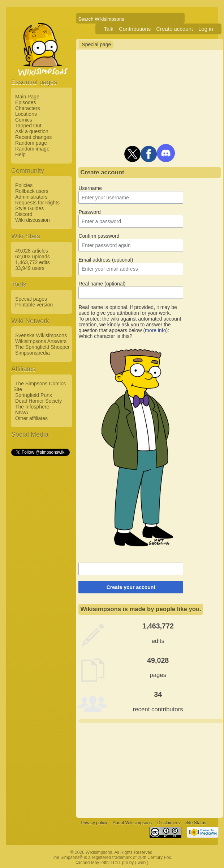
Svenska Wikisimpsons (41, 335)
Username (90, 188)
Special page (96, 45)
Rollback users (32, 191)
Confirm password (99, 236)
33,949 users (30, 268)
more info (155, 330)
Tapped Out (28, 126)
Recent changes (33, 137)
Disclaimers (168, 823)
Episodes (26, 102)
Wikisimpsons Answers (41, 341)
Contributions (135, 29)
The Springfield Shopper (42, 347)
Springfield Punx (34, 395)
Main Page (27, 97)
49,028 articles (32, 251)
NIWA (22, 412)
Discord (24, 214)
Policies (24, 185)
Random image (32, 149)
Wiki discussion (33, 220)
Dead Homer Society (38, 401)
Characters (27, 108)
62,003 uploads (33, 257)
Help (20, 154)
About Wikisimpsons (132, 823)
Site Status (196, 823)
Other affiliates (31, 418)
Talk (109, 29)
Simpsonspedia (33, 353)
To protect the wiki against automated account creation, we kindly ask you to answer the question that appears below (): (130, 325)
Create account (175, 29)
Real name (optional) (102, 284)
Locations (26, 114)
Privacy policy (94, 823)
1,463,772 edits (33, 262)
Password (89, 212)
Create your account (131, 587)
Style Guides (29, 208)
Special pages (31, 299)
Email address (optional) (106, 260)
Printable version (34, 305)
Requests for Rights (37, 203)
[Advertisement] (40, 566)
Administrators (31, 197)
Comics (24, 120)
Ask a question (32, 131)
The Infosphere (32, 407)
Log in (206, 29)
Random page (31, 143)
